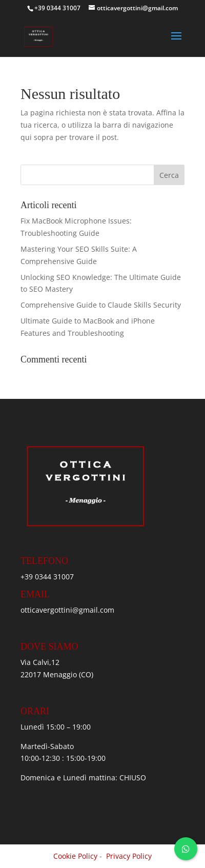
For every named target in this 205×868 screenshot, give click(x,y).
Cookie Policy (75, 856)
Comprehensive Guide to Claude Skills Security (101, 305)
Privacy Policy (129, 856)
